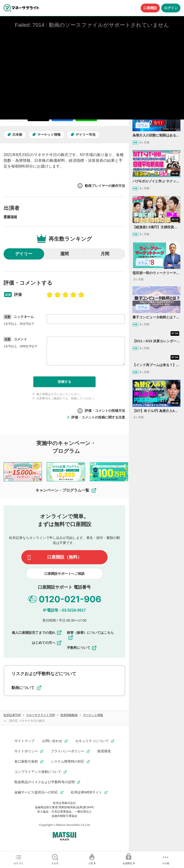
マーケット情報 (49, 135)
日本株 (17, 135)
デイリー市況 (86, 135)
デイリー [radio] (24, 254)
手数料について (82, 648)
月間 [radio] (105, 254)
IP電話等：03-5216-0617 (64, 610)
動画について (26, 688)
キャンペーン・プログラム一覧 (66, 490)
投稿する (64, 382)
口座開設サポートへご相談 (64, 574)
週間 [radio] (64, 254)
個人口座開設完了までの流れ (37, 633)
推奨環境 (104, 751)
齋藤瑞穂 (10, 217)
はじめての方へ (47, 643)
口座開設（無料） (64, 557)
